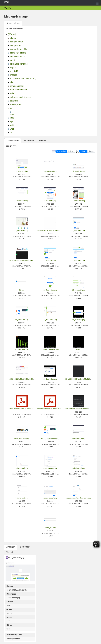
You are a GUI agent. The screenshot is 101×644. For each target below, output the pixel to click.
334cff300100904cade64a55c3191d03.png (81, 379)
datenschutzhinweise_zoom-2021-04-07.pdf (53, 409)
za (11, 133)
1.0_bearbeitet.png (50, 171)
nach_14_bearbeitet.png (50, 438)
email (13, 60)
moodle (14, 75)
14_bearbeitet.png (50, 320)
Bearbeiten (25, 547)
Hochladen (29, 141)
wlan (12, 129)
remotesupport (17, 86)
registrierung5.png (22, 498)
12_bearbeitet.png (79, 290)
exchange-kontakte (19, 64)
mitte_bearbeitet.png (22, 438)
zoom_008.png (50, 528)
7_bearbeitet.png (79, 230)
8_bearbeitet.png (50, 260)
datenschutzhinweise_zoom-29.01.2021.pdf (24, 409)
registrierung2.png (22, 468)
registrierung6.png (50, 498)
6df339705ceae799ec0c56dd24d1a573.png (53, 230)
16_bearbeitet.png (22, 349)
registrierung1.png (79, 438)
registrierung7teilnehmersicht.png (79, 498)
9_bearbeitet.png (79, 260)
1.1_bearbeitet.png (79, 171)
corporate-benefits (18, 49)
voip (12, 118)
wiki (12, 125)
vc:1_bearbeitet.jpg (16, 558)
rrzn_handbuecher (18, 90)
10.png (22, 290)
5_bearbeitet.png (22, 230)
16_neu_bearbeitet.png (50, 349)
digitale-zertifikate (18, 53)
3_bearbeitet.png (50, 201)
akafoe (13, 38)
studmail (14, 101)
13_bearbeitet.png (22, 320)
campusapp (15, 45)
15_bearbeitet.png (79, 320)
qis (11, 82)
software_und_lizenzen (21, 97)
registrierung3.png (50, 468)
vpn (12, 121)
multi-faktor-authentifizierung (23, 79)
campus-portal (17, 42)
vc (11, 108)
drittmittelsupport (18, 56)
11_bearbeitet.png (50, 290)
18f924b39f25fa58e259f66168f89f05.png (23, 379)
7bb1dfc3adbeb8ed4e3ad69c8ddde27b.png (24, 260)
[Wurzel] (12, 34)
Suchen (42, 141)
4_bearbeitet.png (79, 201)
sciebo (13, 93)
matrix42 (14, 71)
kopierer (14, 68)
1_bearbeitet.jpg (22, 171)
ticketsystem (16, 104)
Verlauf (10, 552)
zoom (13, 114)
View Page (8, 8)
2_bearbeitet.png (22, 201)
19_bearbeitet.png (50, 379)
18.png (79, 349)
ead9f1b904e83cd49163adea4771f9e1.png (81, 409)
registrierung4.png (79, 468)
